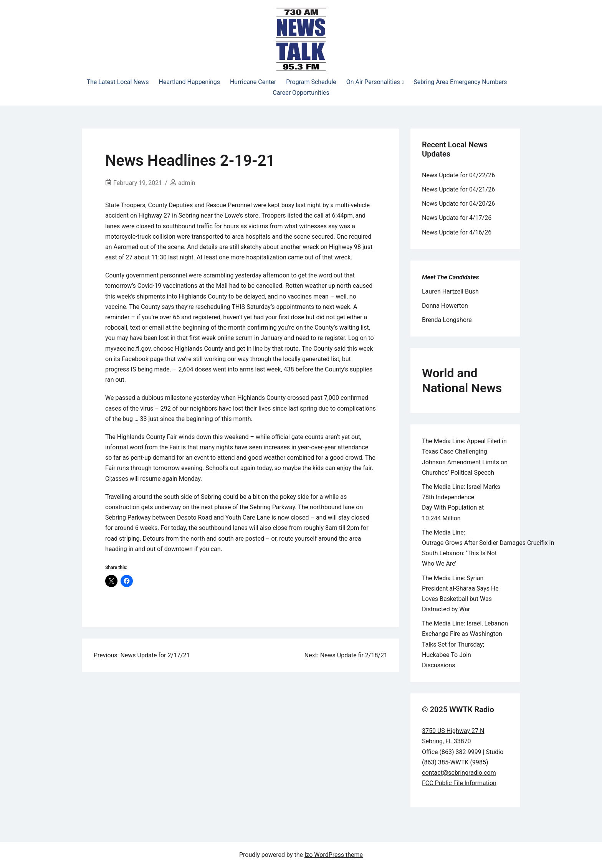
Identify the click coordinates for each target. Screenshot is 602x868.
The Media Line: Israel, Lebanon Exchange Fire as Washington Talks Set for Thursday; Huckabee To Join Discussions (465, 644)
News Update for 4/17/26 (457, 218)
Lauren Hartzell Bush (450, 291)
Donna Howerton (445, 306)
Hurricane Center (253, 82)
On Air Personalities (373, 82)
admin (187, 183)
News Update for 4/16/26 (457, 232)
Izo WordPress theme (334, 855)
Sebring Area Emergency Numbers (460, 82)
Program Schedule (311, 82)
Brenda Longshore (447, 320)
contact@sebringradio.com (459, 773)
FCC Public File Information (459, 783)
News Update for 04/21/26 (458, 189)
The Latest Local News (117, 82)
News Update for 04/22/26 (458, 175)
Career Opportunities (301, 93)
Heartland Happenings (189, 82)
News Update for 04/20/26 (458, 204)
